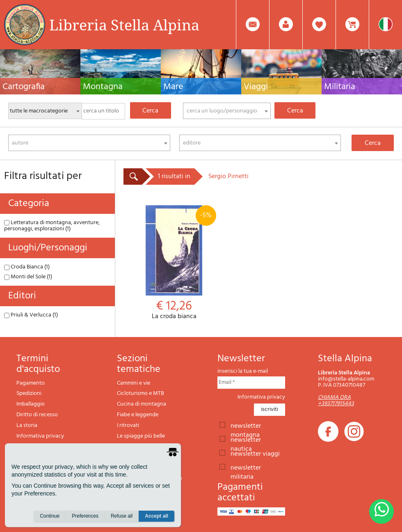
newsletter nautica (246, 439)
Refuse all (122, 516)
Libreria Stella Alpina (124, 25)
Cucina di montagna (142, 404)
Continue (50, 516)
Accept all (156, 516)
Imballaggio (31, 404)
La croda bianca (174, 263)
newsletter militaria (246, 467)
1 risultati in (174, 177)
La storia (27, 425)
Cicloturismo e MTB (140, 393)
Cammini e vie (134, 383)
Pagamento (31, 383)
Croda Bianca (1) (27, 267)
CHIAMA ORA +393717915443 (336, 401)
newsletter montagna (246, 425)
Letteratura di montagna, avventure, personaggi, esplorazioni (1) (52, 226)
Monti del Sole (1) (28, 277)
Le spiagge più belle (141, 436)
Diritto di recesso (37, 415)
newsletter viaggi (255, 453)
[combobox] (227, 111)
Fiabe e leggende (138, 415)
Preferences (85, 516)
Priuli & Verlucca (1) (31, 315)
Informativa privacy (40, 436)
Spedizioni (29, 393)
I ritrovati (128, 425)
